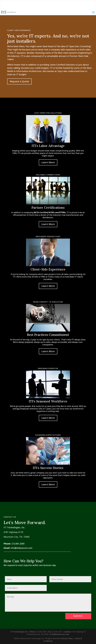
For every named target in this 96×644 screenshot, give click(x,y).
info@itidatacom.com (21, 548)
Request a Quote (19, 81)
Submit (78, 616)
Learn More (48, 162)
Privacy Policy (67, 638)
